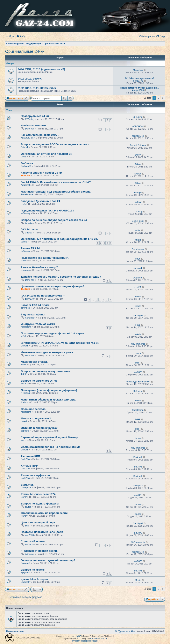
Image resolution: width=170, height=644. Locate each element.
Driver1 (24, 147)
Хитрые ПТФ (29, 466)
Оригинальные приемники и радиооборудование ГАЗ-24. (59, 239)
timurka (29, 223)
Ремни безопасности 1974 (38, 494)
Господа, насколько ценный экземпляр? (48, 560)
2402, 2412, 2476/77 (30, 79)
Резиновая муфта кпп (35, 475)
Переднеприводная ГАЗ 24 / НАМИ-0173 (47, 211)
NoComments (138, 344)
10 (110, 300)
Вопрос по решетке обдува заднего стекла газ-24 (54, 220)
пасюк (138, 353)
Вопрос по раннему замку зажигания (45, 371)
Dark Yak (30, 129)
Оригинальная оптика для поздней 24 (46, 154)
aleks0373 (138, 81)
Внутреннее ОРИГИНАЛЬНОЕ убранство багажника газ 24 (60, 343)
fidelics (24, 402)
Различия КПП (30, 456)
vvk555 (138, 287)
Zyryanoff (26, 563)
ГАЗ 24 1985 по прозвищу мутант (43, 296)
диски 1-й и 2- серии (34, 579)
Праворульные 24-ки (35, 116)
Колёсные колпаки (33, 125)
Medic (138, 580)
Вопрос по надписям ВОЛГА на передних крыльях (55, 144)
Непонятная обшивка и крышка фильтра (48, 400)
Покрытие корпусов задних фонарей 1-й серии (52, 333)
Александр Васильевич (138, 382)
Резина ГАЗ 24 (30, 248)
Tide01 (24, 374)
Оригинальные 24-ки (25, 51)
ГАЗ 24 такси (29, 229)
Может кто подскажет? (36, 418)
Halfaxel (138, 202)
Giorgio (138, 193)
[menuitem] (21, 36)
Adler (138, 230)
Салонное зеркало (33, 409)
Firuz (138, 325)
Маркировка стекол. (34, 362)
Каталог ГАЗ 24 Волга (35, 305)
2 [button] (158, 98)
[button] (163, 98)
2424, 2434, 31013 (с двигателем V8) (41, 69)
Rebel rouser (27, 194)
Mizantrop (138, 70)
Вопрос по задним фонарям (40, 504)
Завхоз (29, 233)
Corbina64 (26, 166)
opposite (25, 431)
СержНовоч (138, 221)
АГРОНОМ (138, 126)
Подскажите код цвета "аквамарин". (45, 258)
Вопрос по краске (33, 570)
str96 (23, 261)
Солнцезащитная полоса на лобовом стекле (51, 447)
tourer (24, 383)
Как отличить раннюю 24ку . (40, 135)
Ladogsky (26, 582)
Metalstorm (138, 410)
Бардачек (27, 485)
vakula (24, 242)
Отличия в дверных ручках (39, 428)
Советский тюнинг (33, 541)
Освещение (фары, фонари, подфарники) (49, 390)
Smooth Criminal (138, 145)
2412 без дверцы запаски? (140, 78)
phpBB (78, 636)
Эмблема (27, 163)
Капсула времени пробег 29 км (41, 173)
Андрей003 (138, 90)
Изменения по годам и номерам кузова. (47, 352)
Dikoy (24, 157)
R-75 (23, 204)
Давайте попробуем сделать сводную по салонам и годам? (61, 277)
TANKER (25, 175)
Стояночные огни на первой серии (44, 513)
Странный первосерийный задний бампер (49, 437)
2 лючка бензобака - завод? (39, 267)
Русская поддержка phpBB (85, 641)
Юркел (138, 174)
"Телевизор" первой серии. (39, 551)
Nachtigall (138, 315)
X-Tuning (30, 119)
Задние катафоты (33, 314)
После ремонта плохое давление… (140, 88)
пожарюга (26, 327)
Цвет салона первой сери (38, 522)
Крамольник (27, 138)
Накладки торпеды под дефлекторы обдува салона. (56, 192)
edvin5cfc (26, 308)
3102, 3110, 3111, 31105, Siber (37, 88)
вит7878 (29, 299)
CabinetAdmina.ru (99, 639)
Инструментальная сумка (38, 324)
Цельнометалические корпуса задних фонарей (52, 286)
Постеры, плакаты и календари (42, 532)
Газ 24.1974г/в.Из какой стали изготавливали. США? (56, 182)
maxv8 (24, 421)
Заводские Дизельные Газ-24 (40, 201)
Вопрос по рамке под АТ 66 (39, 381)
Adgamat (25, 185)
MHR (23, 365)
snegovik (25, 270)
